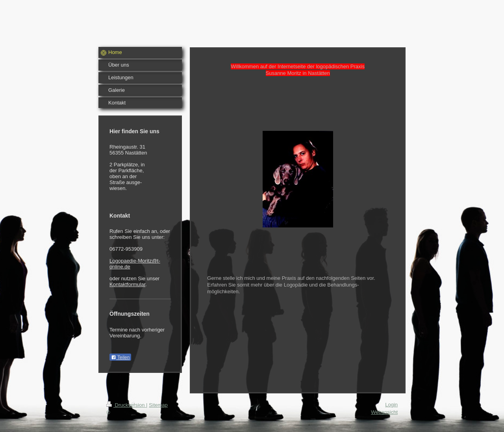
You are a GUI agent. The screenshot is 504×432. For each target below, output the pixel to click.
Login (391, 405)
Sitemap (158, 405)
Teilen (120, 358)
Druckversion (126, 405)
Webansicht (384, 412)
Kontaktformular (127, 284)
